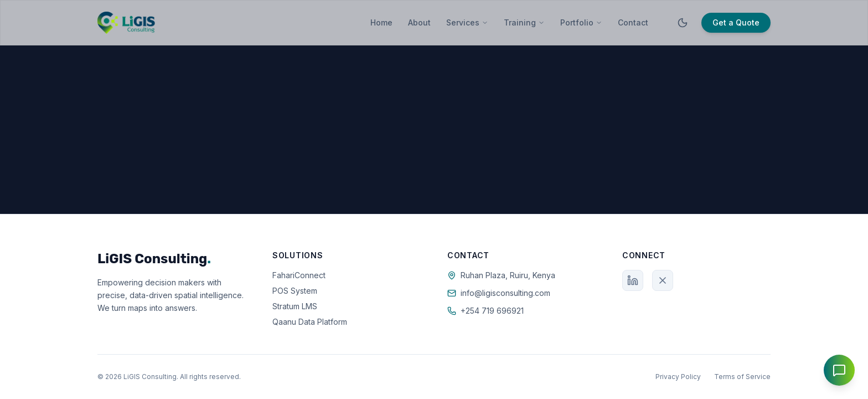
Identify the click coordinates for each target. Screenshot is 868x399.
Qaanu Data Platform (310, 322)
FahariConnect (299, 275)
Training (524, 22)
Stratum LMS (295, 306)
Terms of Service (742, 377)
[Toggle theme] (683, 23)
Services (467, 22)
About (419, 22)
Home (381, 22)
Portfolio (581, 22)
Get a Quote (736, 22)
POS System (295, 291)
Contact (633, 22)
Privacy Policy (678, 377)
